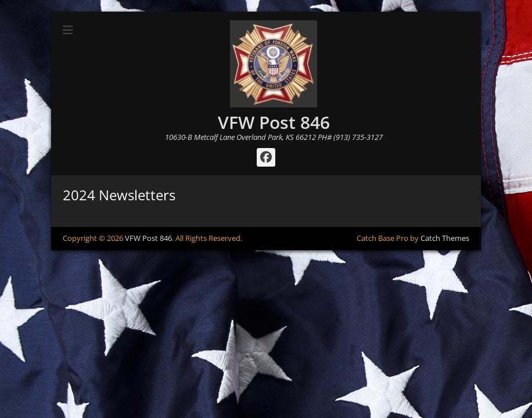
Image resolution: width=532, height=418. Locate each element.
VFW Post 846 (274, 122)
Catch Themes (445, 238)
